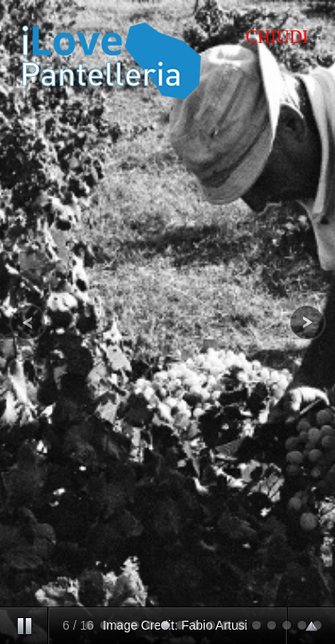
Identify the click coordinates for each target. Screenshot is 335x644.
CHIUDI (277, 37)
